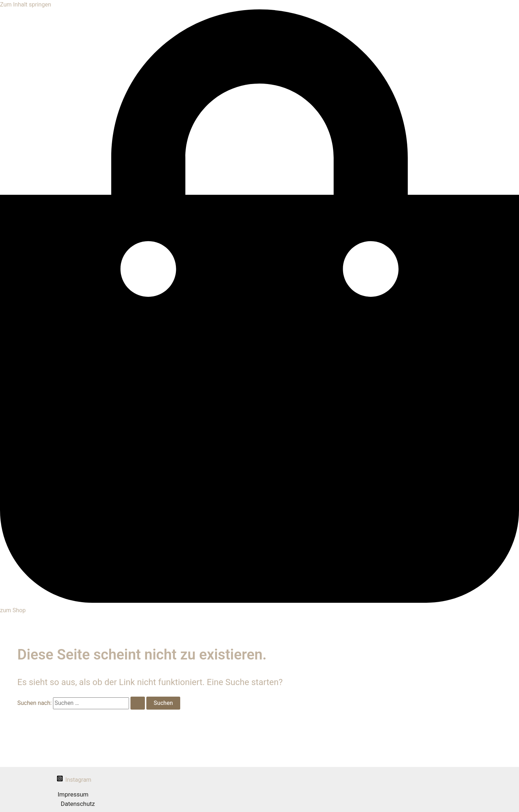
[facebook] (47, 779)
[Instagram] (74, 780)
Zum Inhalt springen (26, 5)
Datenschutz (78, 804)
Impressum (73, 794)
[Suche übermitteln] (138, 703)
